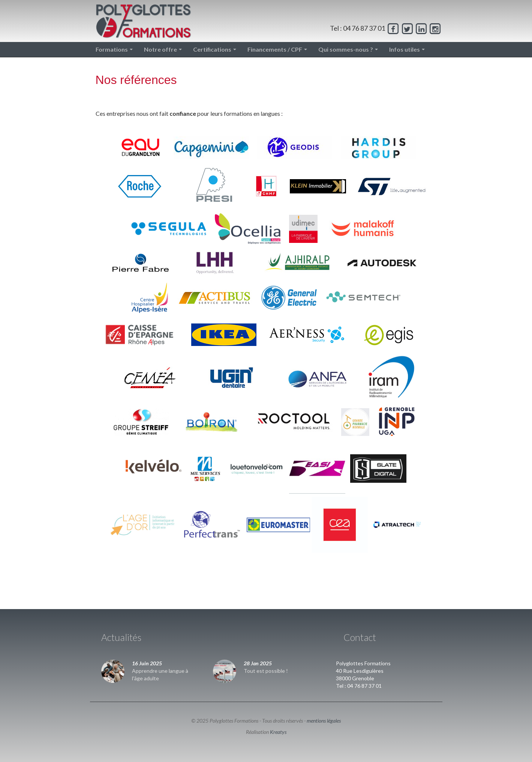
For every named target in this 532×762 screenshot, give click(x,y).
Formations (114, 49)
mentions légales (324, 721)
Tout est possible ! (266, 671)
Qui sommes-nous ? (348, 49)
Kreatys (278, 732)
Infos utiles (407, 49)
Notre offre (163, 49)
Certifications (215, 49)
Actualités (121, 637)
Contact (360, 637)
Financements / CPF (277, 49)
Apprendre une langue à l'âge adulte (160, 674)
